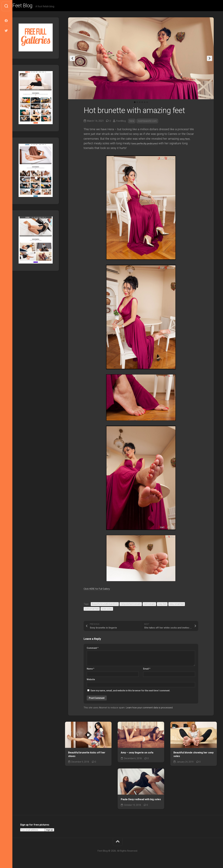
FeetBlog (121, 122)
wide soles (107, 610)
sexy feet (185, 140)
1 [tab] (135, 104)
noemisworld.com (149, 122)
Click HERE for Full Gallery (101, 590)
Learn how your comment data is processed (149, 709)
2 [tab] (137, 104)
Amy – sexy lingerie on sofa (137, 754)
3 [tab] (140, 104)
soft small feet (92, 610)
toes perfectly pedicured (147, 145)
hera (132, 122)
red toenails (149, 605)
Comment (93, 649)
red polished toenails (131, 605)
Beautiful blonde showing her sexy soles (193, 756)
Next (210, 60)
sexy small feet (177, 605)
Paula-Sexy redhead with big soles (141, 801)
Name (91, 670)
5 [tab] (145, 104)
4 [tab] (142, 104)
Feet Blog (30, 6)
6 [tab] (147, 104)
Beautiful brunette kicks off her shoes (87, 756)
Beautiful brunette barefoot (105, 605)
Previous (72, 60)
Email (147, 670)
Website (91, 681)
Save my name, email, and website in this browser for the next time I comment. (130, 692)
